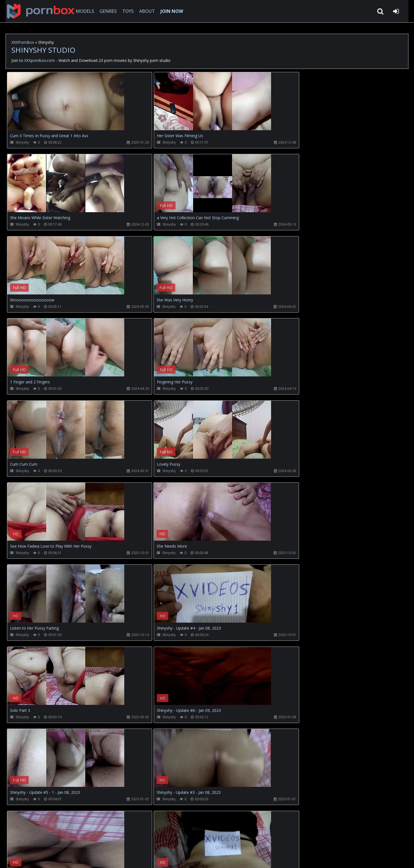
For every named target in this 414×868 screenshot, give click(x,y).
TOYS (125, 11)
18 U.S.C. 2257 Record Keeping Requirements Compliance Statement (185, 858)
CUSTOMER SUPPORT (51, 842)
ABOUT (144, 11)
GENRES (105, 11)
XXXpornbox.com (36, 11)
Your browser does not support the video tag (66, 105)
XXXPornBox (23, 42)
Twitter (132, 842)
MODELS (82, 11)
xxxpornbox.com (48, 858)
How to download (98, 842)
